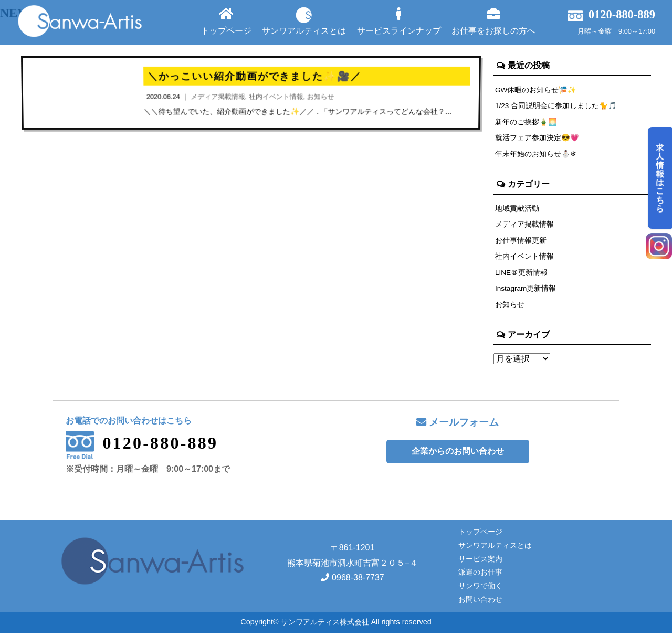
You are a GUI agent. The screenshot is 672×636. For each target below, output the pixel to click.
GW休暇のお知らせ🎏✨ (537, 90)
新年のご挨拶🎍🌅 (527, 122)
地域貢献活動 (517, 209)
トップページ (226, 21)
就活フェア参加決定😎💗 (538, 139)
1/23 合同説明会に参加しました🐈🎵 (557, 106)
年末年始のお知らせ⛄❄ (536, 155)
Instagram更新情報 (527, 291)
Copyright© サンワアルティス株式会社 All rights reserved (336, 625)
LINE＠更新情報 (522, 274)
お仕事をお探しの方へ (493, 21)
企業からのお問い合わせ (458, 454)
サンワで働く (480, 589)
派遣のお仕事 (480, 575)
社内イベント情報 (524, 258)
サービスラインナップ (399, 21)
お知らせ (510, 307)
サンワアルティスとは (304, 21)
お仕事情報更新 (521, 242)
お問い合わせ (480, 602)
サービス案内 (480, 561)
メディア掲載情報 (524, 226)
